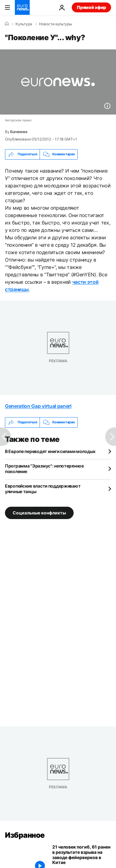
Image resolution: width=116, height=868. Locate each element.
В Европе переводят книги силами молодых (50, 451)
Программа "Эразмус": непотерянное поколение (44, 469)
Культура (24, 24)
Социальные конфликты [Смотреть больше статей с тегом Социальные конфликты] (39, 513)
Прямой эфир (91, 7)
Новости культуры (56, 24)
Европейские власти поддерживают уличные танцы (43, 489)
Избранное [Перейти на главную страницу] (25, 835)
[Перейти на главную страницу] (22, 7)
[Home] (7, 24)
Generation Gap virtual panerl (38, 406)
